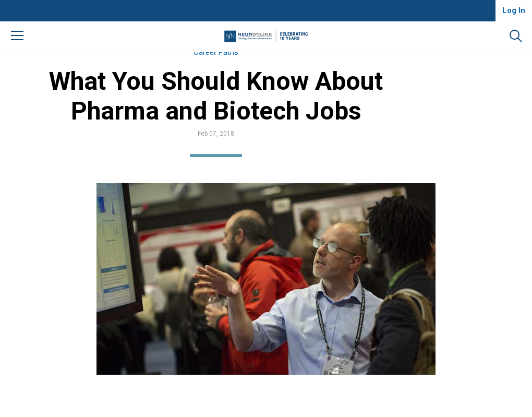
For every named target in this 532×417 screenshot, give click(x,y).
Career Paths (245, 63)
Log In (514, 10)
